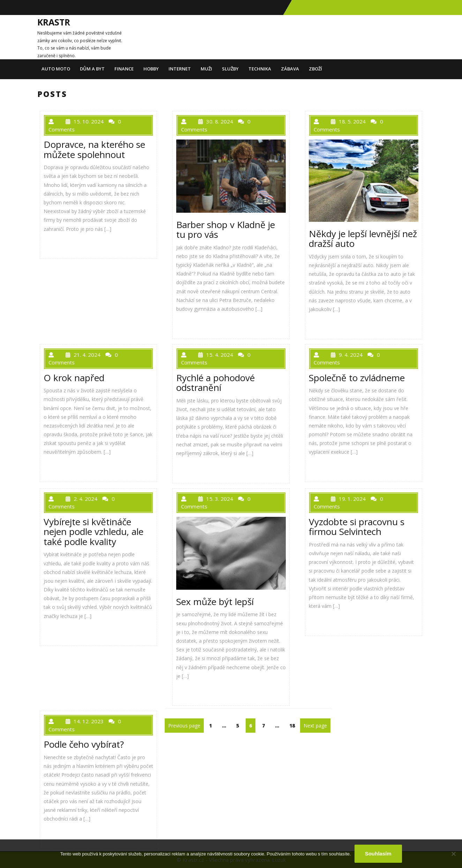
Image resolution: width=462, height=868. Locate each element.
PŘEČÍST (61, 244)
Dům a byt (92, 69)
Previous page (184, 726)
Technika (260, 69)
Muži (206, 69)
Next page (315, 726)
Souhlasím (378, 854)
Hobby (151, 69)
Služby (230, 69)
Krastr (54, 22)
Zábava (290, 69)
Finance (124, 69)
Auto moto (56, 69)
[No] (453, 854)
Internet (180, 69)
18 (294, 725)
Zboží (315, 69)
